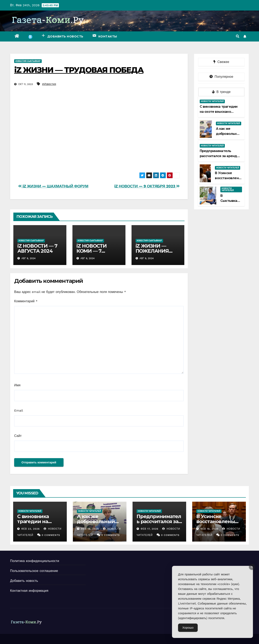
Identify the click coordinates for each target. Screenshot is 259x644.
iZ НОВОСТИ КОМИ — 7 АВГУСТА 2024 (94, 251)
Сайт (18, 436)
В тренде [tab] (221, 92)
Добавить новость (24, 581)
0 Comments (51, 535)
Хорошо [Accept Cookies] (188, 628)
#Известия (49, 84)
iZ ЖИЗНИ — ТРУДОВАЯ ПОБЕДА (79, 70)
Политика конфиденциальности (35, 561)
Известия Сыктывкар (28, 61)
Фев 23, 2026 (30, 529)
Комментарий (26, 301)
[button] (238, 36)
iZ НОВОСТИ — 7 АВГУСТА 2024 (37, 248)
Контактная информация (29, 591)
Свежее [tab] (221, 62)
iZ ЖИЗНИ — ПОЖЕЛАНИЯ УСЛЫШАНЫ (152, 251)
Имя (17, 385)
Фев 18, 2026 (90, 529)
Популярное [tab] (221, 77)
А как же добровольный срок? (229, 134)
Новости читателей (212, 101)
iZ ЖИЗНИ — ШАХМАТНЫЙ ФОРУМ (53, 186)
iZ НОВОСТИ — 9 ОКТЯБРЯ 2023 (147, 186)
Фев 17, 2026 (149, 529)
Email (19, 410)
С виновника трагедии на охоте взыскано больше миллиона (219, 112)
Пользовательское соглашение (34, 571)
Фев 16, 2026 (209, 529)
